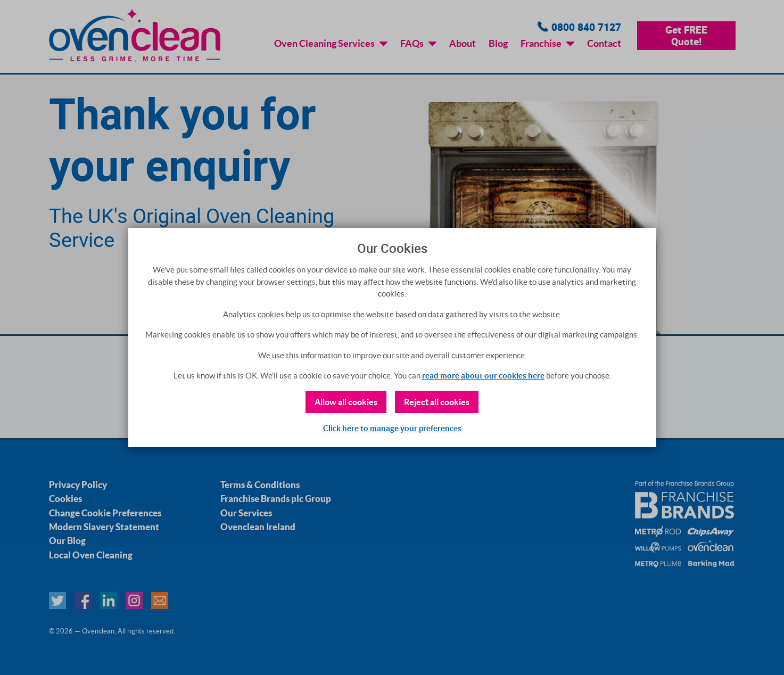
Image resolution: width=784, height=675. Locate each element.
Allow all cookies (346, 402)
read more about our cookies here (483, 376)
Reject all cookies (437, 402)
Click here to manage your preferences (392, 428)
